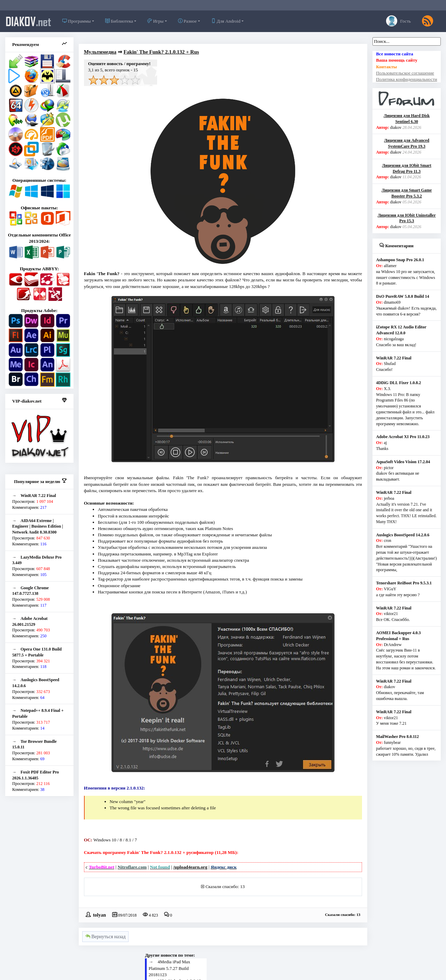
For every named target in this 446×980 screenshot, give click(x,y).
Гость (398, 21)
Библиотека (119, 21)
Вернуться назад (106, 937)
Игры (155, 21)
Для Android (226, 21)
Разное (187, 21)
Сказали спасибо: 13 (225, 886)
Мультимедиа (100, 52)
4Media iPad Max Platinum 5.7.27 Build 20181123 (170, 968)
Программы (76, 21)
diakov (28, 21)
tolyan (99, 915)
